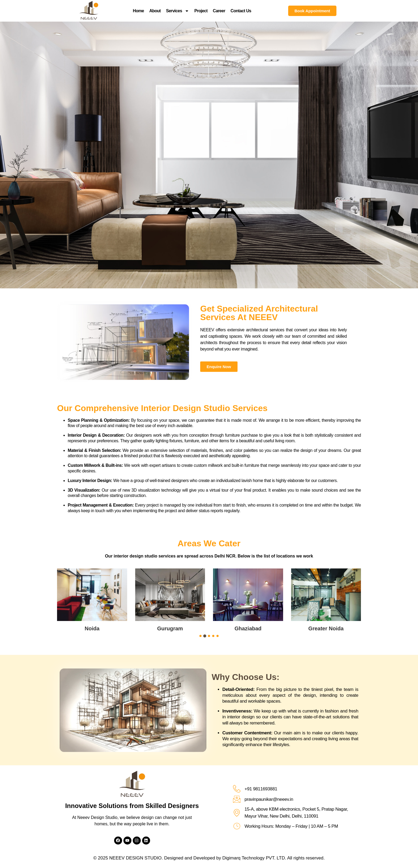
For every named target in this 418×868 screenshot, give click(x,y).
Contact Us (241, 11)
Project (201, 11)
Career (219, 11)
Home (138, 11)
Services (178, 11)
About (155, 11)
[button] (200, 636)
